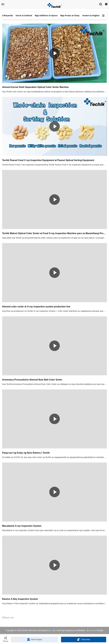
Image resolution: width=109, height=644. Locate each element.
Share (5, 639)
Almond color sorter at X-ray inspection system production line (36, 307)
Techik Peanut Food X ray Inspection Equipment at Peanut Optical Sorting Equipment (48, 160)
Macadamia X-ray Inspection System (22, 526)
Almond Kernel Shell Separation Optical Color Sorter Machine (35, 87)
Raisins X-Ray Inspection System (20, 599)
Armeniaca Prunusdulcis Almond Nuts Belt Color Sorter (32, 380)
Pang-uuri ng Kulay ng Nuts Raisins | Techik (26, 453)
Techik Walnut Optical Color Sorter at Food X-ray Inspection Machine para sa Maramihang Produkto (54, 233)
